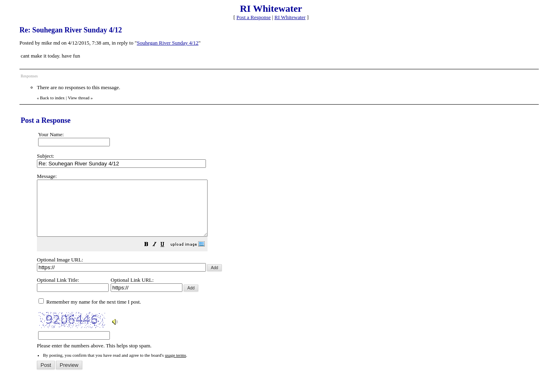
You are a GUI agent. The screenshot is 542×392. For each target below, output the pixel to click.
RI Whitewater (290, 17)
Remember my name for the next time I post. (90, 313)
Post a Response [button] (254, 17)
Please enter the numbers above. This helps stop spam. (285, 267)
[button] (167, 256)
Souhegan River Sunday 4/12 (168, 43)
